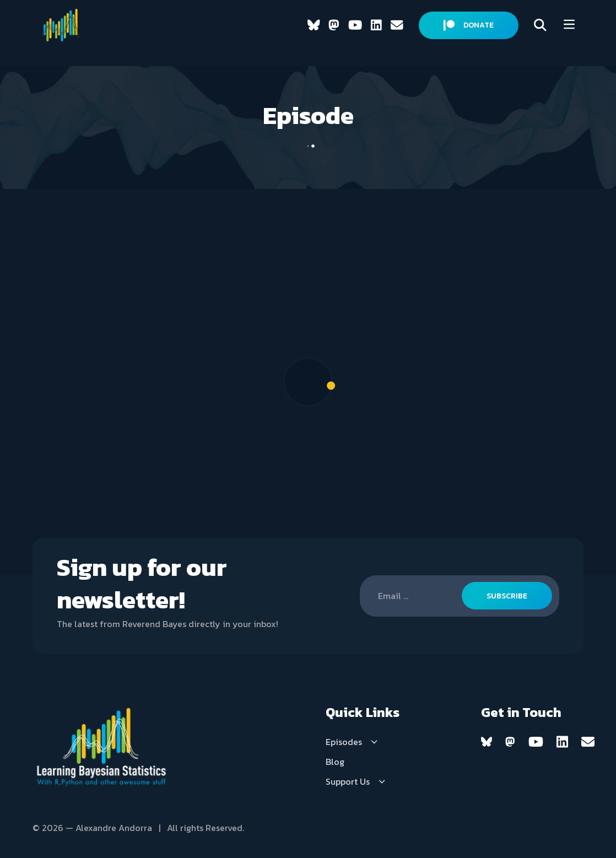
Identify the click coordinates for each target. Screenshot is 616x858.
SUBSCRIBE (507, 596)
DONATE (469, 25)
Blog (335, 762)
